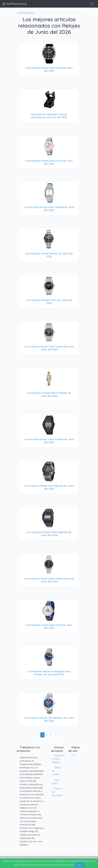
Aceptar (79, 865)
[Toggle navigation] (92, 4)
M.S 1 (74, 755)
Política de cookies (57, 771)
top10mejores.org (26, 13)
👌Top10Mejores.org (14, 4)
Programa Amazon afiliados (58, 759)
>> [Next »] (60, 735)
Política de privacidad (57, 792)
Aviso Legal (56, 781)
